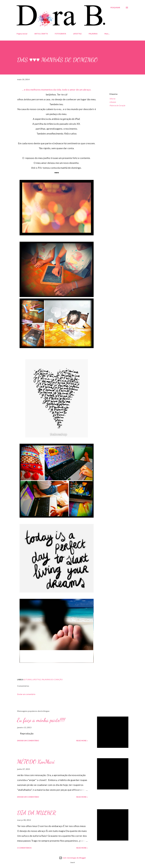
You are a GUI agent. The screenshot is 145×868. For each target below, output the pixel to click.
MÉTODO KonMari (36, 762)
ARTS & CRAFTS (41, 34)
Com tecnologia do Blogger (72, 858)
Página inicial (22, 34)
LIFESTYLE (77, 34)
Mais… (107, 34)
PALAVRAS (93, 34)
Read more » (82, 741)
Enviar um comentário (26, 694)
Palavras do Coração (117, 105)
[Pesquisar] (115, 8)
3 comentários (24, 848)
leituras (112, 99)
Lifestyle (113, 102)
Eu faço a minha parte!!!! (41, 720)
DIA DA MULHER (37, 813)
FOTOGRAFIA (60, 34)
